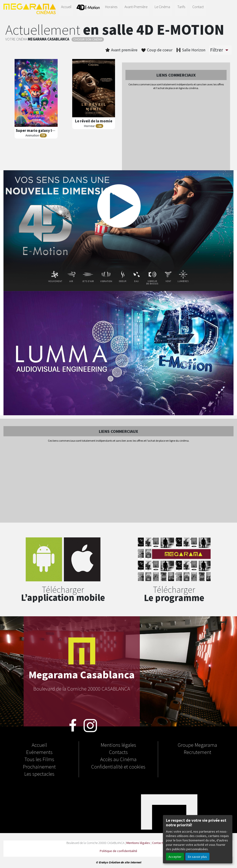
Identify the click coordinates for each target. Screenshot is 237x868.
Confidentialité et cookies (118, 766)
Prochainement (39, 766)
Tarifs (181, 7)
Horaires (111, 7)
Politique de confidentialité (118, 851)
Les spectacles (39, 774)
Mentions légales (118, 745)
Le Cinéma (162, 7)
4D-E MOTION (88, 9)
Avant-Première (136, 7)
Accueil (66, 7)
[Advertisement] (176, 130)
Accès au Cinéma (118, 759)
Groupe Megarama (197, 745)
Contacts (118, 752)
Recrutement (198, 752)
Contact (198, 7)
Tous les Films (39, 759)
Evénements (39, 752)
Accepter (175, 857)
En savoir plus (197, 857)
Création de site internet (125, 862)
